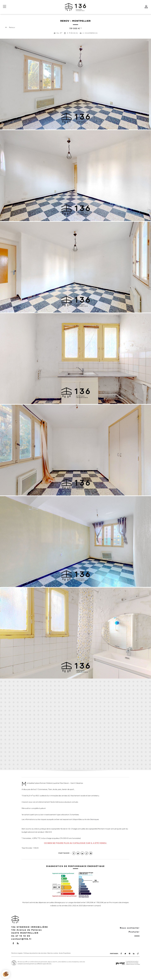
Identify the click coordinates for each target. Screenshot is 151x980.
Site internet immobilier (132, 963)
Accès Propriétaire (65, 953)
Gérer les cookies (53, 953)
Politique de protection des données (35, 953)
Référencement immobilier (133, 964)
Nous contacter (130, 928)
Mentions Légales (17, 953)
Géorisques (94, 819)
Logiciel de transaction (132, 961)
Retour (10, 27)
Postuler (134, 932)
